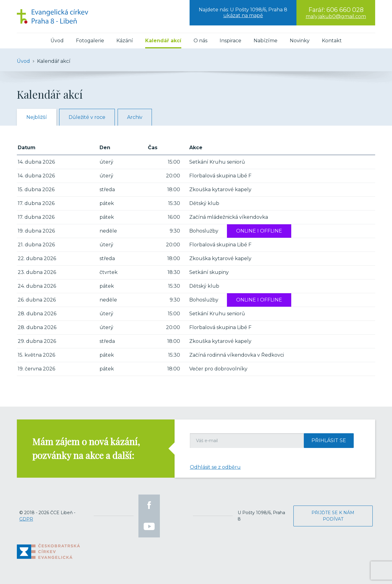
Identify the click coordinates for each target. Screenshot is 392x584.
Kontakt (332, 41)
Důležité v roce (87, 117)
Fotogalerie (90, 41)
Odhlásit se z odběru (215, 467)
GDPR (26, 519)
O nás (200, 41)
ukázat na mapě (243, 15)
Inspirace (230, 41)
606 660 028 (345, 10)
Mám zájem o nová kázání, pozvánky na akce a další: (86, 448)
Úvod (57, 41)
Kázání (125, 41)
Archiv (135, 117)
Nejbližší (37, 117)
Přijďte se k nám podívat (333, 516)
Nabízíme (266, 41)
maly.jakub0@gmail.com (336, 16)
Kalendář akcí (163, 41)
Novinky (300, 41)
